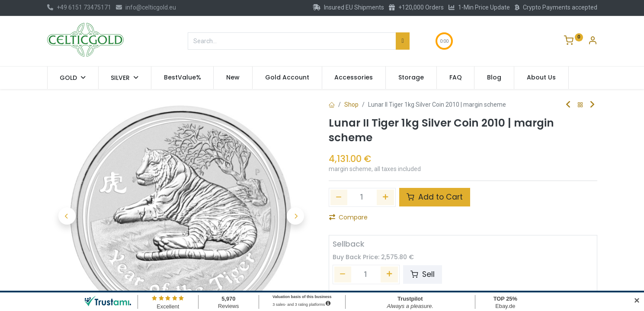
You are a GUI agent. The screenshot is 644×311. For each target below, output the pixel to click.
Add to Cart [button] (435, 197)
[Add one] (385, 197)
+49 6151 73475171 (79, 7)
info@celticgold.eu (146, 7)
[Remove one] (339, 197)
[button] (67, 216)
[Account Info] (593, 41)
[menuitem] (183, 78)
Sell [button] (423, 274)
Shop (351, 105)
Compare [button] (348, 217)
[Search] (402, 41)
